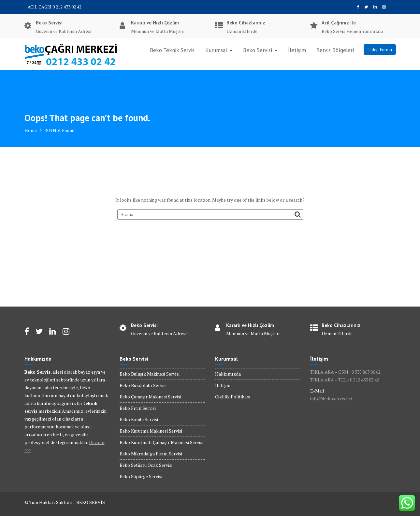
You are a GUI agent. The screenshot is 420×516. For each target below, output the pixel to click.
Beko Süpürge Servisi (141, 476)
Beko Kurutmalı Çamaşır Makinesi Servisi (161, 442)
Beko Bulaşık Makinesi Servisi (150, 374)
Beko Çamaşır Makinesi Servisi (150, 397)
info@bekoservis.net (332, 399)
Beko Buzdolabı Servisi (143, 385)
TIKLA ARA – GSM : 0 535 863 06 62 (345, 372)
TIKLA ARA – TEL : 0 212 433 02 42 (345, 380)
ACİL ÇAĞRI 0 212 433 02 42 (55, 7)
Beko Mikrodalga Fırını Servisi (151, 454)
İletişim (297, 50)
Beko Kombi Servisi (139, 419)
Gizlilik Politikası (233, 397)
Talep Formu (380, 50)
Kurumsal (216, 50)
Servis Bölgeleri (335, 50)
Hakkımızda (228, 374)
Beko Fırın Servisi (138, 408)
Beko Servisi (258, 50)
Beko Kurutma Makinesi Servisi (151, 431)
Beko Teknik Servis (172, 50)
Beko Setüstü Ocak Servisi (146, 465)
